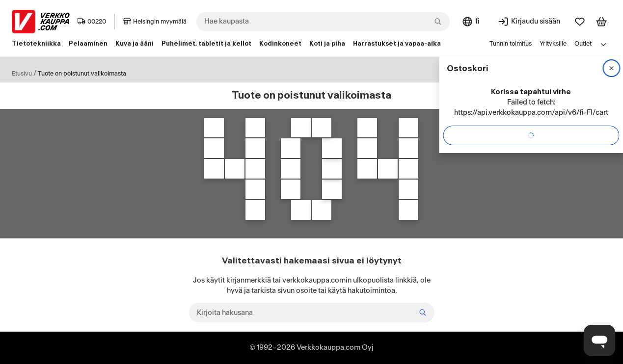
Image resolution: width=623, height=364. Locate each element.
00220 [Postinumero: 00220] (92, 22)
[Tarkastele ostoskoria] (601, 22)
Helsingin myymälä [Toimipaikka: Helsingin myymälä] (155, 22)
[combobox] (323, 22)
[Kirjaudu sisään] (529, 22)
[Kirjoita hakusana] (312, 312)
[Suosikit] (580, 22)
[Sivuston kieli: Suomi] (471, 22)
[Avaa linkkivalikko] (603, 44)
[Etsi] (423, 312)
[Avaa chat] (599, 340)
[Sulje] (611, 68)
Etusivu (22, 74)
